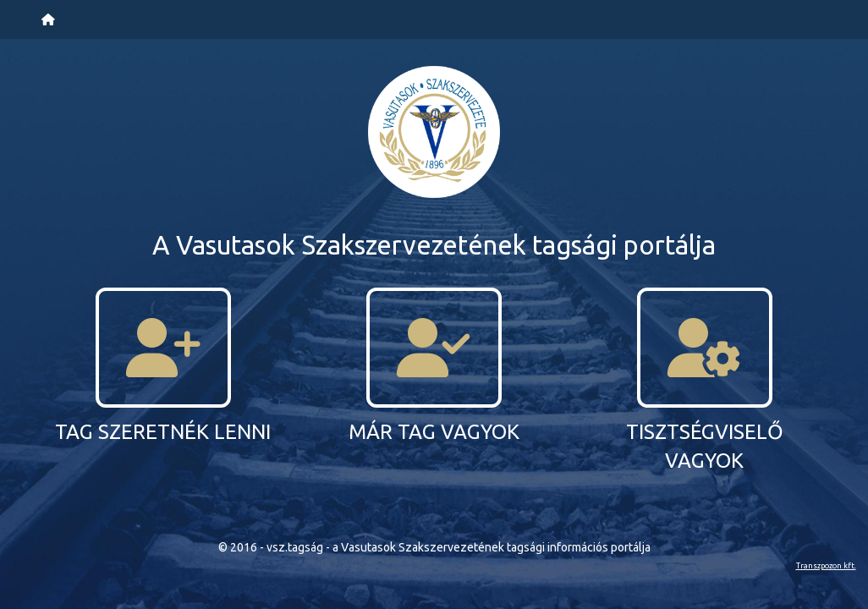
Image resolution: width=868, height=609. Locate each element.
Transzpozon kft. (826, 565)
